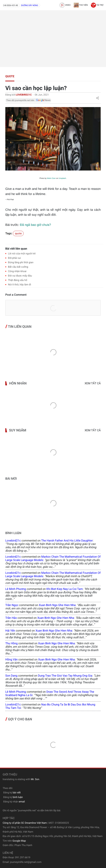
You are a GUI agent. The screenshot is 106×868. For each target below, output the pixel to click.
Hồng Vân (12, 659)
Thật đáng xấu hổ (18, 280)
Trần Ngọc (12, 605)
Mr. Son (35, 779)
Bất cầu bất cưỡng (18, 267)
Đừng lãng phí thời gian (21, 263)
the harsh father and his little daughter (67, 541)
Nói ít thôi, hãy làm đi (19, 285)
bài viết (17, 793)
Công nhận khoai (17, 271)
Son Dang (11, 676)
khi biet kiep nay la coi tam (65, 589)
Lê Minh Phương (16, 589)
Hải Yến (10, 631)
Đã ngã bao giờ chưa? (35, 225)
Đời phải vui (14, 258)
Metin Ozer (51, 178)
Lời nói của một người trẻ (22, 254)
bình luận (18, 797)
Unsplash (62, 178)
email (22, 802)
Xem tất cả (93, 383)
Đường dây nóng (30, 5)
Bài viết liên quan (16, 249)
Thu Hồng (12, 643)
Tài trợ (97, 5)
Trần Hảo (11, 618)
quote (10, 76)
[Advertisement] (53, 39)
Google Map (19, 841)
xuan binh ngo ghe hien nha (57, 605)
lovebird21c (13, 541)
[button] (97, 98)
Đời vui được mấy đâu (20, 276)
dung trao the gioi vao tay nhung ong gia (65, 676)
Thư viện (81, 5)
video (65, 5)
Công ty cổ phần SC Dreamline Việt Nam (25, 823)
